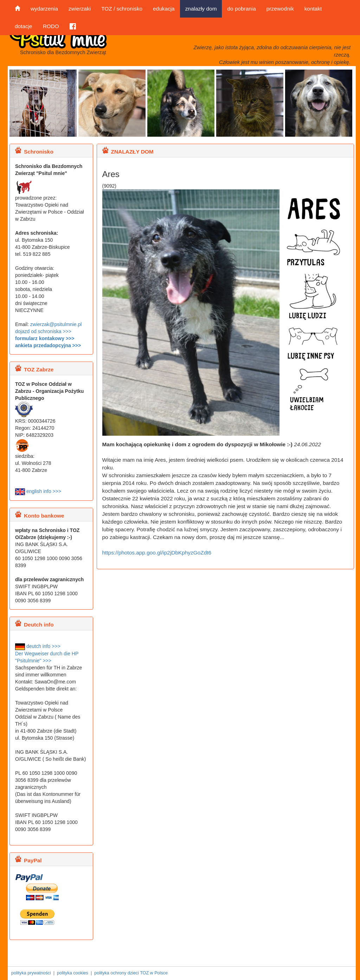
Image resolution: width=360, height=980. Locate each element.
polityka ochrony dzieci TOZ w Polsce (131, 973)
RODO (51, 26)
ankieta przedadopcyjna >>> (48, 345)
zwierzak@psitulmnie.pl (56, 324)
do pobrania (241, 9)
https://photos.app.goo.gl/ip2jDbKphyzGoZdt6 (157, 553)
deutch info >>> (38, 646)
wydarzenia (44, 9)
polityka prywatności (31, 973)
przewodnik (280, 9)
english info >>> (38, 491)
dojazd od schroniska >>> (43, 331)
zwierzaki (80, 9)
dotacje (24, 26)
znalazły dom (201, 9)
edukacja (164, 9)
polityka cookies (73, 973)
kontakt (313, 9)
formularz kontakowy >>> (45, 338)
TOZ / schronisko (122, 9)
